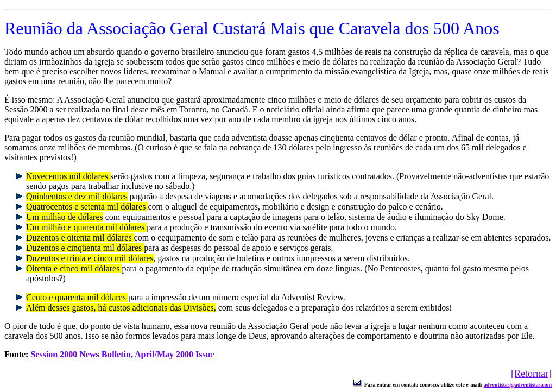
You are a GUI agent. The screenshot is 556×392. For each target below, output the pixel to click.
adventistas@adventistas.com (518, 385)
